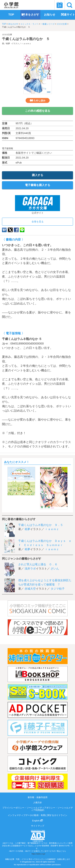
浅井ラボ (30, 569)
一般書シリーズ (48, 24)
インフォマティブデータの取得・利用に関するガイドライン (37, 815)
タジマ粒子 (58, 589)
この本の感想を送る (38, 111)
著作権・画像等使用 (37, 797)
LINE (22, 230)
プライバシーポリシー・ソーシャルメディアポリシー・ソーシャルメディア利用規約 (38, 809)
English (37, 821)
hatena (4, 230)
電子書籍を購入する (38, 185)
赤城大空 (30, 589)
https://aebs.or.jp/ (38, 854)
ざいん (55, 569)
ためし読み (38, 100)
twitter (10, 230)
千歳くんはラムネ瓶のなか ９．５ (41, 525)
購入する (38, 175)
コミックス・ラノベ (29, 24)
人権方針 (38, 802)
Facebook (16, 230)
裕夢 (8, 44)
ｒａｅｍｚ (26, 44)
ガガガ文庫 (62, 24)
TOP (4, 24)
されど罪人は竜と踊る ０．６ (38, 564)
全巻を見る (38, 222)
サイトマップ (38, 826)
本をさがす (13, 24)
